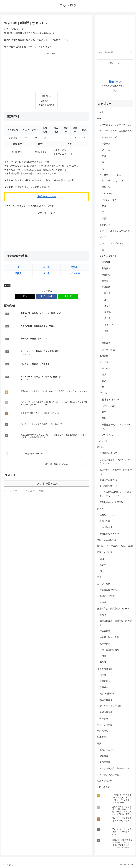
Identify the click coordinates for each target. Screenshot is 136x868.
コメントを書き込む (47, 452)
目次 (43, 96)
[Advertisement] (47, 72)
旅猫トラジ (115, 82)
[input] (115, 52)
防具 (7, 286)
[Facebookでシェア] (46, 297)
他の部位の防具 (48, 105)
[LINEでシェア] (68, 297)
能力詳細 (45, 101)
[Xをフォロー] (115, 91)
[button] (131, 52)
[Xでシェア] (25, 297)
